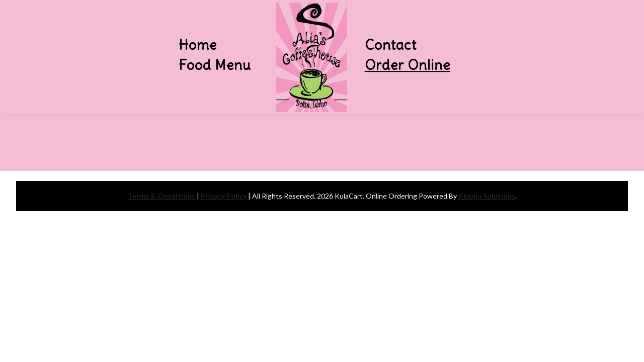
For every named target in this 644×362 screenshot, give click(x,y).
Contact (391, 45)
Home (198, 45)
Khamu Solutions (487, 196)
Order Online (408, 65)
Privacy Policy (224, 196)
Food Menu (215, 65)
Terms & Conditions (162, 196)
